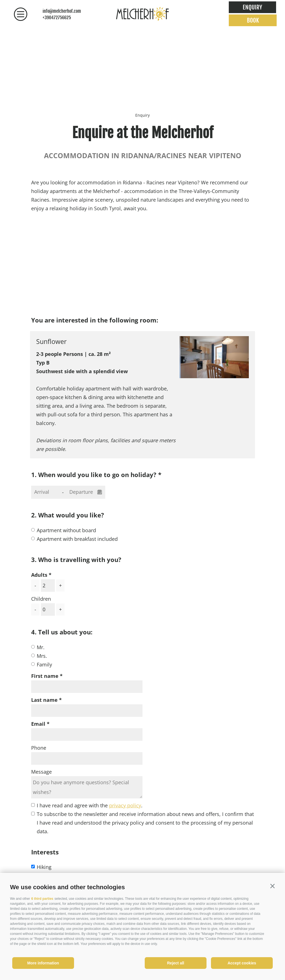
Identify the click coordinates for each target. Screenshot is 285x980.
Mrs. (42, 656)
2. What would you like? (68, 515)
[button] (272, 886)
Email (38, 724)
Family (44, 664)
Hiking (44, 867)
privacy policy (125, 805)
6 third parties (42, 899)
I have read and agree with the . (90, 805)
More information (43, 963)
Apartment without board (66, 530)
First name (45, 676)
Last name (44, 700)
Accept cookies (242, 963)
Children (41, 599)
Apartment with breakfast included (77, 539)
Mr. (41, 647)
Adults (39, 575)
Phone (39, 748)
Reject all (175, 963)
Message (41, 772)
